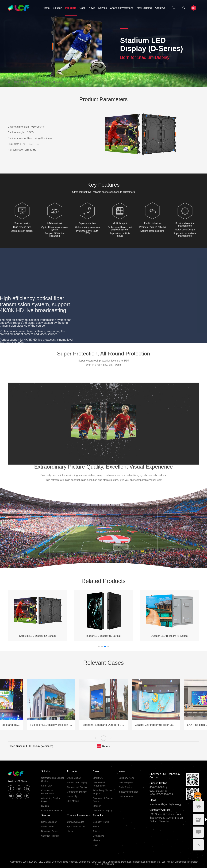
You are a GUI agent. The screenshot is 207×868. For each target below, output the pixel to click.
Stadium (45, 806)
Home (46, 8)
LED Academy (126, 796)
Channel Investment (121, 8)
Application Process (77, 827)
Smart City (46, 786)
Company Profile (101, 822)
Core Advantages (75, 822)
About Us (160, 8)
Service (102, 8)
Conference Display (77, 792)
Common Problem (50, 836)
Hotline (70, 831)
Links (95, 845)
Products (71, 8)
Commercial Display (53, 82)
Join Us (97, 831)
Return (106, 746)
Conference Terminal (52, 811)
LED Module (73, 801)
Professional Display (77, 783)
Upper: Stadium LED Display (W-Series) (30, 746)
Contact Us (98, 836)
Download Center (50, 831)
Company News (126, 778)
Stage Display (74, 778)
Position (17, 82)
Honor (96, 827)
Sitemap (97, 840)
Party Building (144, 8)
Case (82, 8)
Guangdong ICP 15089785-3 (93, 862)
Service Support (49, 822)
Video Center (48, 827)
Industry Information (128, 792)
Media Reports (126, 783)
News (92, 8)
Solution (57, 8)
